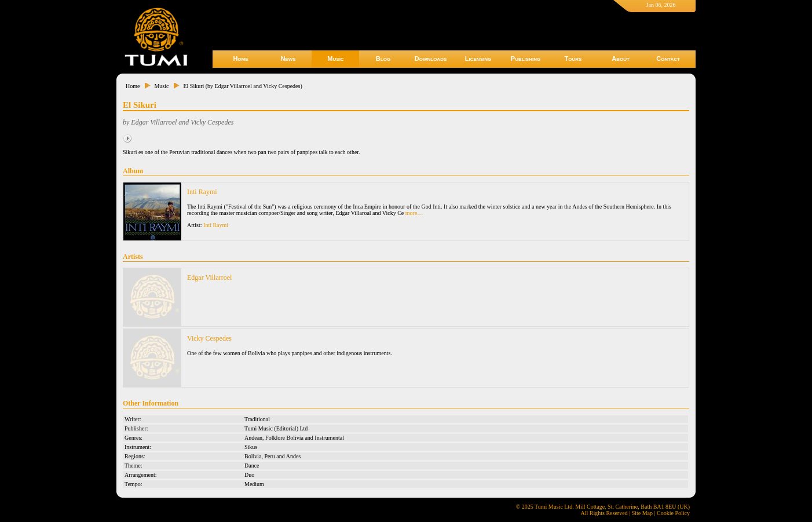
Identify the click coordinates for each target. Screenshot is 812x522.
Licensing (478, 59)
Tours (573, 59)
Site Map (642, 513)
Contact (668, 59)
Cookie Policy (673, 513)
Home (240, 59)
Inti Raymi (202, 192)
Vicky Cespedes (209, 338)
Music (335, 59)
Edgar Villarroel (209, 278)
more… (414, 213)
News (288, 59)
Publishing (526, 59)
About (621, 59)
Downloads (431, 59)
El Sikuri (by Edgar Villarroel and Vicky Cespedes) (242, 86)
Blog (383, 59)
